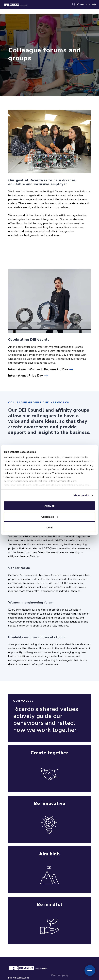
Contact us (84, 4)
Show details (81, 495)
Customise (50, 517)
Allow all (50, 506)
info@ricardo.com (18, 978)
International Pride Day (25, 376)
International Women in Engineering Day (38, 369)
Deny (50, 528)
